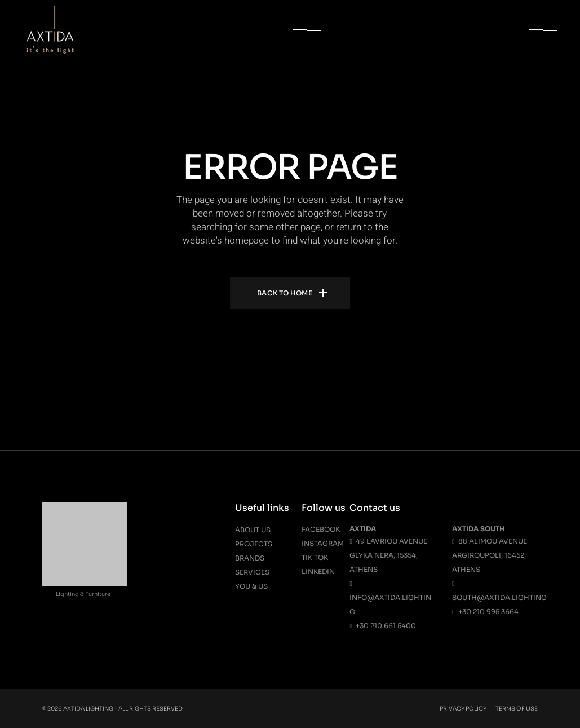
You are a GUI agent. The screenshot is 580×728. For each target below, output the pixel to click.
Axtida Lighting (88, 709)
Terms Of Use (517, 709)
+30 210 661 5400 (382, 626)
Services (252, 572)
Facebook (321, 529)
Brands (250, 558)
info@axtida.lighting (390, 597)
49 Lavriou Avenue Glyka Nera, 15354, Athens (388, 555)
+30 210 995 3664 (485, 612)
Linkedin (318, 572)
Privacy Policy (463, 709)
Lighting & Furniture (83, 594)
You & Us (251, 586)
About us (253, 530)
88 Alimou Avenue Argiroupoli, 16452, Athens (489, 555)
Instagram (323, 543)
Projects (254, 544)
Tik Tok (315, 557)
